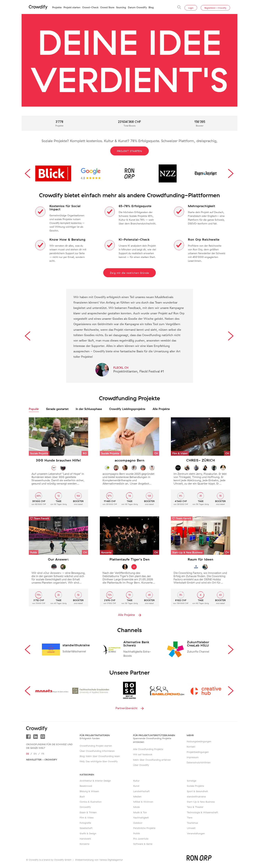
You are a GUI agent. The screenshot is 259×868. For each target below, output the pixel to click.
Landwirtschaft (141, 791)
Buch (82, 796)
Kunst (136, 786)
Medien (137, 796)
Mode (137, 807)
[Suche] (179, 7)
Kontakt (191, 747)
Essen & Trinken (88, 812)
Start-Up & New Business (201, 802)
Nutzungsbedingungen (199, 741)
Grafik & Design (88, 833)
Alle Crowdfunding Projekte (148, 749)
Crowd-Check (90, 7)
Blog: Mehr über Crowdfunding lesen (100, 756)
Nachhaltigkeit (141, 818)
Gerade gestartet (57, 409)
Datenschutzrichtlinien (199, 762)
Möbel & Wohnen (143, 802)
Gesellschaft (86, 828)
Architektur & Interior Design (95, 781)
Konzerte (85, 844)
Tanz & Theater (195, 807)
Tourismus (192, 823)
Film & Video (87, 818)
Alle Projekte (161, 409)
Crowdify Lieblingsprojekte (127, 409)
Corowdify (85, 807)
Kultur (136, 781)
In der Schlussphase (89, 409)
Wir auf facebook (143, 754)
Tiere (190, 818)
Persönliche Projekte (144, 828)
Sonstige (192, 781)
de (28, 754)
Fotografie (85, 823)
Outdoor (138, 823)
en (35, 754)
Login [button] (191, 8)
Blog (151, 7)
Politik (137, 833)
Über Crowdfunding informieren (97, 751)
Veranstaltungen (196, 833)
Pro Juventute (141, 839)
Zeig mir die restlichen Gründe (129, 273)
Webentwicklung (84, 860)
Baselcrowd (86, 786)
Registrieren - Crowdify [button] (215, 8)
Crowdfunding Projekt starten (96, 746)
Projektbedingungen (198, 752)
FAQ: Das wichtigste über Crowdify (99, 761)
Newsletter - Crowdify (42, 760)
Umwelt (191, 828)
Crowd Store (107, 7)
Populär (34, 409)
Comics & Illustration (91, 802)
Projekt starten (72, 7)
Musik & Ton (140, 812)
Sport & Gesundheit (197, 791)
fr (43, 754)
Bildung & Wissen (89, 791)
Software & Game (143, 844)
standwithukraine (196, 796)
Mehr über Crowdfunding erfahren (152, 760)
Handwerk (85, 839)
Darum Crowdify (137, 7)
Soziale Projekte (195, 786)
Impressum (193, 757)
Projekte (57, 7)
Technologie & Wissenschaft (202, 812)
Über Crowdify (141, 765)
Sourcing (121, 7)
